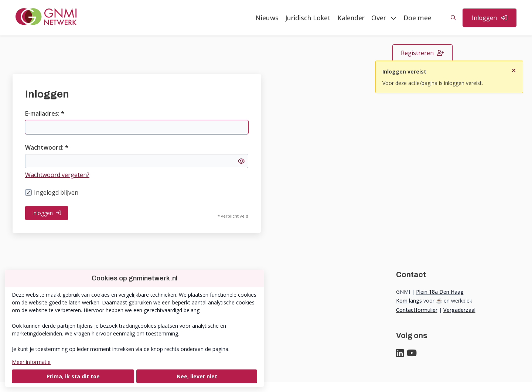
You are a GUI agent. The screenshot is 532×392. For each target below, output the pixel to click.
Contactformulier (417, 310)
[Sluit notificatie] (514, 68)
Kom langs (409, 301)
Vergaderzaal (459, 310)
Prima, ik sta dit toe (73, 376)
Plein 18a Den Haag (440, 292)
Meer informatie (31, 362)
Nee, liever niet (197, 376)
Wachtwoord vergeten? (57, 175)
